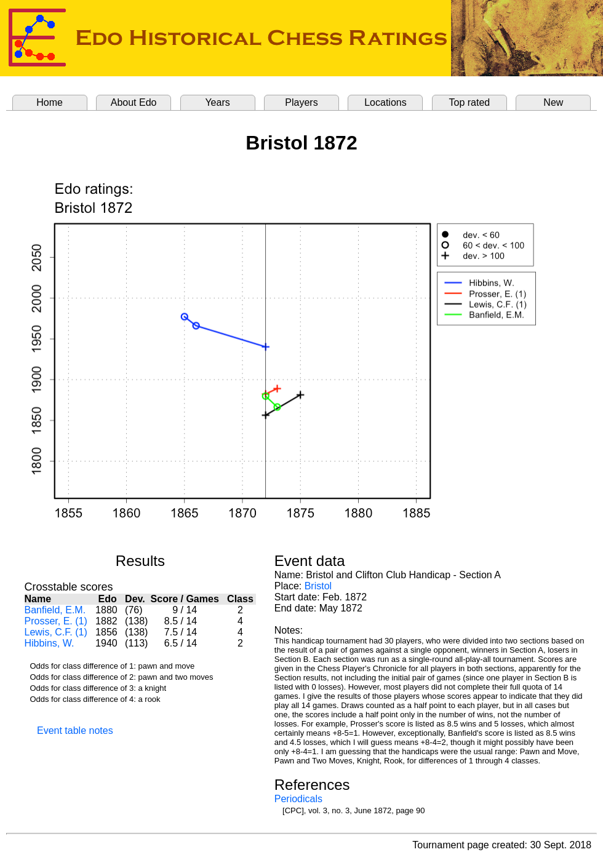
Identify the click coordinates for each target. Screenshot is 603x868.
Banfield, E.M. (55, 610)
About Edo (134, 102)
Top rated (470, 102)
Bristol (318, 586)
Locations (385, 102)
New (553, 102)
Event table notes (75, 731)
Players (301, 102)
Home (50, 102)
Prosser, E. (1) (56, 621)
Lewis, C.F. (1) (56, 632)
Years (217, 102)
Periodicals (298, 799)
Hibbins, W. (50, 643)
